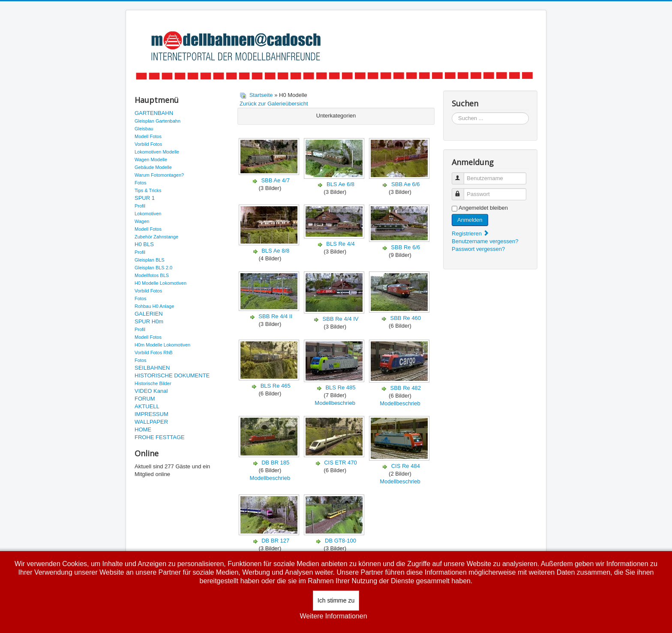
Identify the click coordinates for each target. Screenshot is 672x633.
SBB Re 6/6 (405, 247)
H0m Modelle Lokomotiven (162, 345)
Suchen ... (452, 113)
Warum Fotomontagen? (159, 175)
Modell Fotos (148, 136)
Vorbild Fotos (148, 144)
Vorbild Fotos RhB (154, 353)
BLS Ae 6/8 (340, 184)
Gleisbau (144, 129)
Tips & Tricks (148, 190)
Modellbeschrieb (335, 403)
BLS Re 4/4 (340, 244)
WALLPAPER (151, 422)
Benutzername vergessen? (485, 241)
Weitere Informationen (333, 616)
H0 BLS (144, 244)
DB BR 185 (275, 463)
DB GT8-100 (340, 541)
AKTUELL (147, 406)
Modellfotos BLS (152, 275)
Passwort (462, 191)
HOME (143, 430)
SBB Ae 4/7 (275, 180)
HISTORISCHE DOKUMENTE (172, 375)
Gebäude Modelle (153, 167)
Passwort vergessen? (478, 249)
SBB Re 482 (406, 388)
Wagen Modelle (151, 160)
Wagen (142, 221)
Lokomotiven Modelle (157, 152)
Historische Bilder (153, 383)
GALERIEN (149, 314)
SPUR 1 (145, 198)
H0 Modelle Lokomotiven (160, 283)
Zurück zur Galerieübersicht (274, 104)
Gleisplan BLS (150, 260)
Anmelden (470, 220)
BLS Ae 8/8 (275, 251)
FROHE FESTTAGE (160, 437)
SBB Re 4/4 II (275, 316)
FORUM (145, 399)
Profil (140, 206)
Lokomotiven (148, 214)
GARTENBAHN (154, 113)
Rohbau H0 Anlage (154, 306)
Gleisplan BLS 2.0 (153, 268)
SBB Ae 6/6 (406, 184)
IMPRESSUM (151, 414)
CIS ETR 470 (340, 463)
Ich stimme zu (336, 600)
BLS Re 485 (340, 387)
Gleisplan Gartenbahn (157, 121)
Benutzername (462, 175)
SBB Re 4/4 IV (341, 319)
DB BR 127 (275, 541)
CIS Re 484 (406, 466)
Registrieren (471, 234)
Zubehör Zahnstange (156, 237)
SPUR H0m (149, 321)
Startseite (261, 95)
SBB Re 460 (406, 318)
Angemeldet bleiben (483, 208)
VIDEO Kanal (151, 391)
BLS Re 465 (276, 386)
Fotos (141, 183)
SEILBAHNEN (152, 368)
